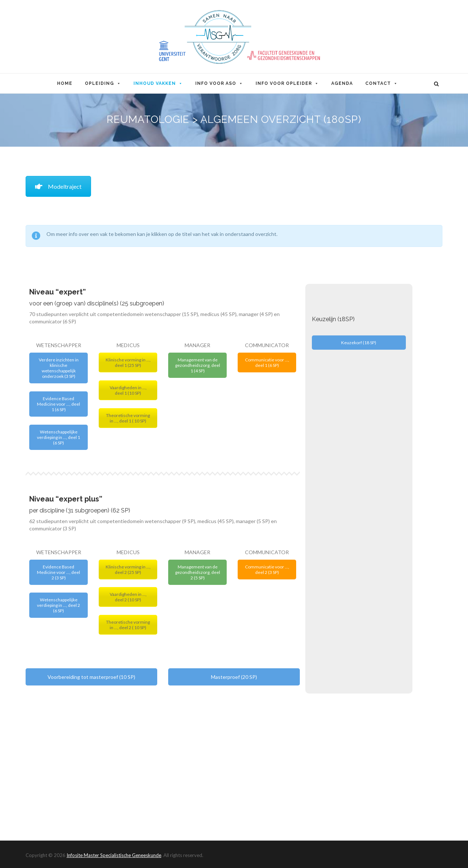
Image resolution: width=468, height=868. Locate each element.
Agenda (342, 83)
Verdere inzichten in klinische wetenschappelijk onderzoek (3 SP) (59, 368)
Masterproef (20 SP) (234, 677)
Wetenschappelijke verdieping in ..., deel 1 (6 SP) (58, 437)
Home (65, 83)
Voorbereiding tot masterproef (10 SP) (91, 677)
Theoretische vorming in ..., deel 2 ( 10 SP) (128, 625)
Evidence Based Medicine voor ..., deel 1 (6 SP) (58, 404)
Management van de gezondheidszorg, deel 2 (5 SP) (198, 572)
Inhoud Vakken (158, 83)
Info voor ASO (219, 83)
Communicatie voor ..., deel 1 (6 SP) (267, 362)
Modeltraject (58, 186)
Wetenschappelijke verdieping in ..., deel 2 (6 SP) (58, 605)
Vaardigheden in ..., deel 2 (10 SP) (128, 597)
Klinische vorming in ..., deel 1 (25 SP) (128, 362)
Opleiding (103, 83)
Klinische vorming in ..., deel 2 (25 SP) (128, 570)
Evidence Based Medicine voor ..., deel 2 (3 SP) (58, 572)
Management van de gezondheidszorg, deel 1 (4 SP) (198, 365)
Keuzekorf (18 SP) (359, 343)
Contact (382, 83)
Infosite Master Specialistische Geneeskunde (114, 855)
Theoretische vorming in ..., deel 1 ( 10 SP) (128, 418)
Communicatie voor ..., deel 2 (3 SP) (267, 570)
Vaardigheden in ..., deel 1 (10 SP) (128, 390)
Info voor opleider (287, 83)
